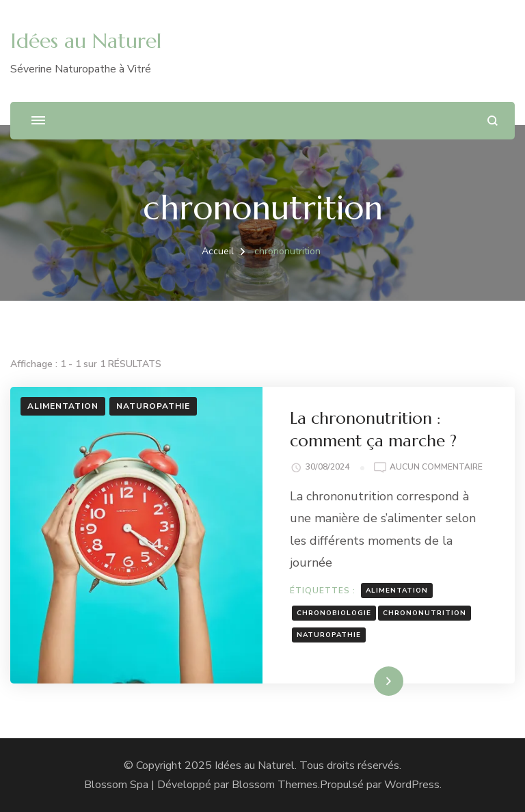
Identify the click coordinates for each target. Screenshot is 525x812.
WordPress (412, 785)
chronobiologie (334, 613)
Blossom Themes (275, 785)
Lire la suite (365, 681)
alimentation (397, 591)
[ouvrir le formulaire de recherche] (493, 121)
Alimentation (63, 406)
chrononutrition (425, 613)
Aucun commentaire (436, 468)
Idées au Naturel (86, 41)
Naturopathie (153, 406)
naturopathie (329, 635)
